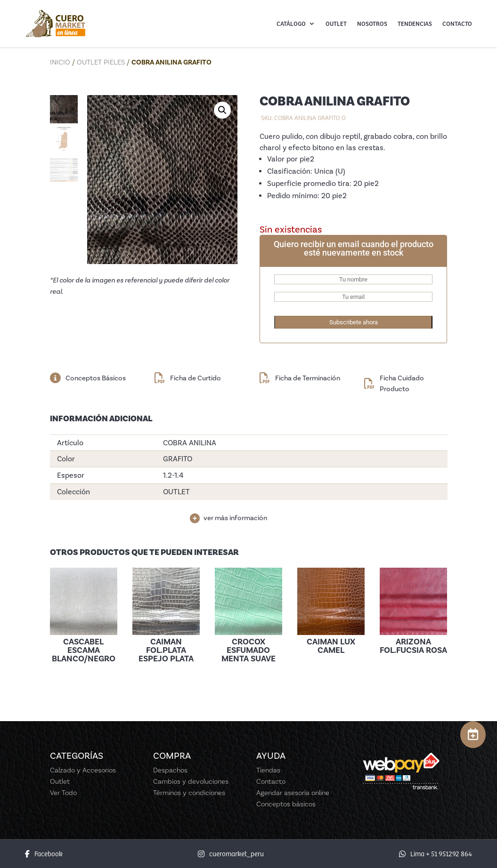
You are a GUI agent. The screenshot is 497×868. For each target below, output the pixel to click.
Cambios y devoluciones (191, 781)
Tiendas (268, 770)
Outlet (336, 24)
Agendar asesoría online (293, 793)
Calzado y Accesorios (83, 770)
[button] (222, 110)
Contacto (457, 24)
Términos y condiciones (189, 793)
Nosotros (372, 24)
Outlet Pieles (101, 62)
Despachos (170, 770)
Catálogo (291, 24)
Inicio (60, 62)
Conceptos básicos (286, 804)
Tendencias (415, 24)
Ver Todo (63, 793)
